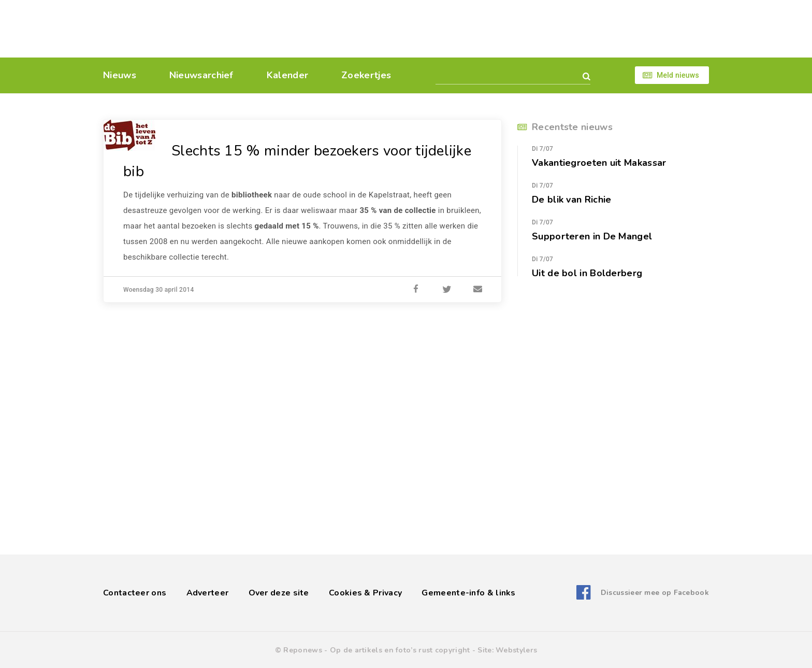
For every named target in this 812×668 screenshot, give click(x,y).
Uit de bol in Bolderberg (587, 273)
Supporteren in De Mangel (592, 236)
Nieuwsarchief (201, 75)
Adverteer (208, 593)
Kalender (287, 75)
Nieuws (120, 75)
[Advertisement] (477, 29)
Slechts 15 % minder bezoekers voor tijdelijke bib (297, 161)
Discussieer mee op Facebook (655, 593)
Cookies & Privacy (365, 593)
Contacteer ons (135, 593)
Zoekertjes (366, 75)
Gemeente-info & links (468, 593)
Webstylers (516, 650)
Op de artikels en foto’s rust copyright (400, 650)
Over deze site (279, 593)
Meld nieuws (678, 75)
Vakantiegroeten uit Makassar (599, 163)
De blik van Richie (571, 200)
